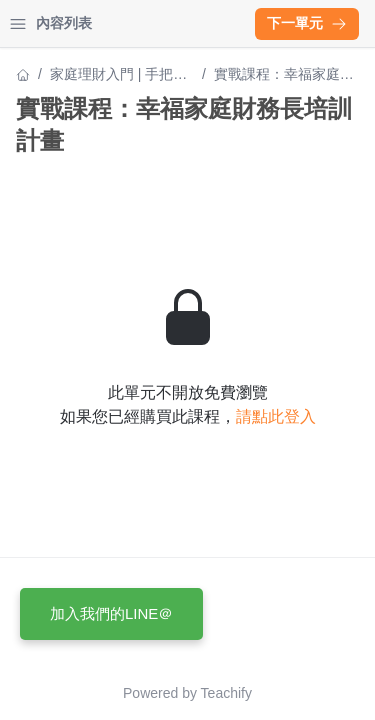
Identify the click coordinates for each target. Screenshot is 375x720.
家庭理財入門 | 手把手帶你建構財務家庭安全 (120, 75)
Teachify (226, 693)
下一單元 (307, 23)
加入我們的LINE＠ (111, 613)
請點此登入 (276, 416)
